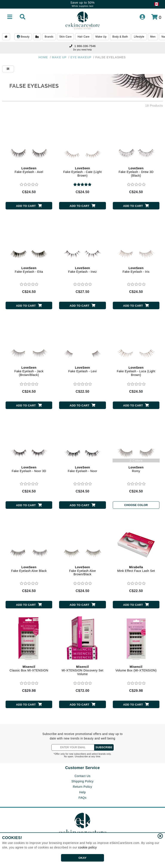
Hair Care (84, 37)
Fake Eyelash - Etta (29, 270)
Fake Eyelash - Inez (82, 270)
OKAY (82, 858)
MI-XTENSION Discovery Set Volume (83, 670)
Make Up (101, 37)
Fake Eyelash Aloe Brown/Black (82, 571)
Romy (136, 469)
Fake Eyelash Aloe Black (29, 569)
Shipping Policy (82, 781)
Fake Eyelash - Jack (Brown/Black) (29, 371)
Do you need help (82, 50)
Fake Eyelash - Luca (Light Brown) (136, 371)
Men (153, 37)
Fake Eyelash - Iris (136, 270)
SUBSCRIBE (104, 747)
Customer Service (82, 768)
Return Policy (82, 787)
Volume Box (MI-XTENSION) (136, 669)
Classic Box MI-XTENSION (29, 669)
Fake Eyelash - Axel (29, 170)
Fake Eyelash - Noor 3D (29, 469)
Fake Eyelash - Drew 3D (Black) (136, 172)
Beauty (23, 37)
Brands (49, 37)
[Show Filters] (8, 69)
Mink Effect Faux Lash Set (136, 569)
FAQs (82, 798)
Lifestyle (139, 37)
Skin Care (65, 37)
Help (83, 792)
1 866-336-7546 (82, 46)
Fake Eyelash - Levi (82, 369)
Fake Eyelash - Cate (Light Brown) (83, 172)
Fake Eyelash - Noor (82, 469)
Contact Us (82, 776)
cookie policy (88, 847)
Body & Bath (120, 37)
